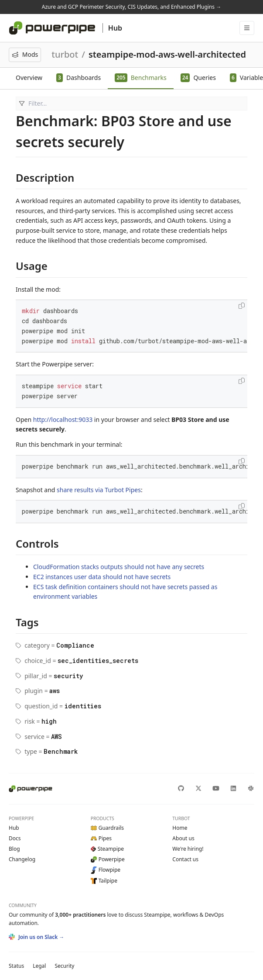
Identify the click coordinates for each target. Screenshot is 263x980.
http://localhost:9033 (63, 419)
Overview (29, 78)
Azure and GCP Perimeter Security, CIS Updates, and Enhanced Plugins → (131, 7)
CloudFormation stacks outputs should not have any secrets (119, 567)
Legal (39, 966)
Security (64, 966)
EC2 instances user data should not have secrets (102, 577)
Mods (25, 54)
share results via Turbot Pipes (99, 490)
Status (16, 966)
